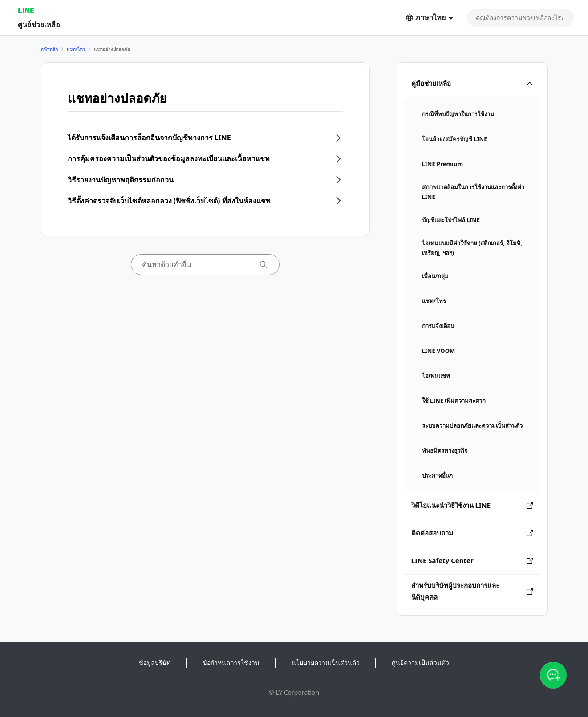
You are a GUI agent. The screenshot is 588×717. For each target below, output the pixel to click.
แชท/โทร (76, 49)
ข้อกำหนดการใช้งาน (231, 662)
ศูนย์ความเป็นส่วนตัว (420, 662)
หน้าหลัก (49, 49)
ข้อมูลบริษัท (155, 662)
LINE (26, 10)
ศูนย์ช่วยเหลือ (39, 24)
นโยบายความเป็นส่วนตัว (326, 662)
